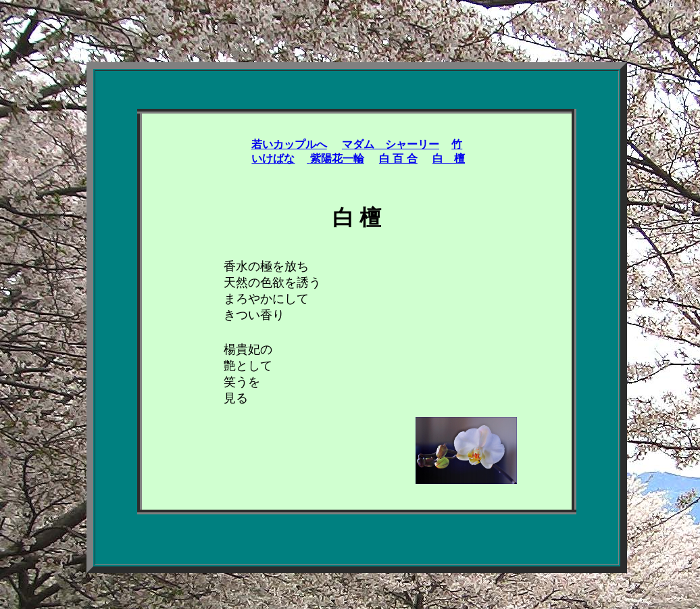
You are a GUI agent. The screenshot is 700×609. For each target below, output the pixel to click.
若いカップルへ (289, 144)
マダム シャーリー (391, 144)
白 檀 (449, 159)
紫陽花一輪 (335, 159)
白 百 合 (398, 159)
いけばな (273, 159)
